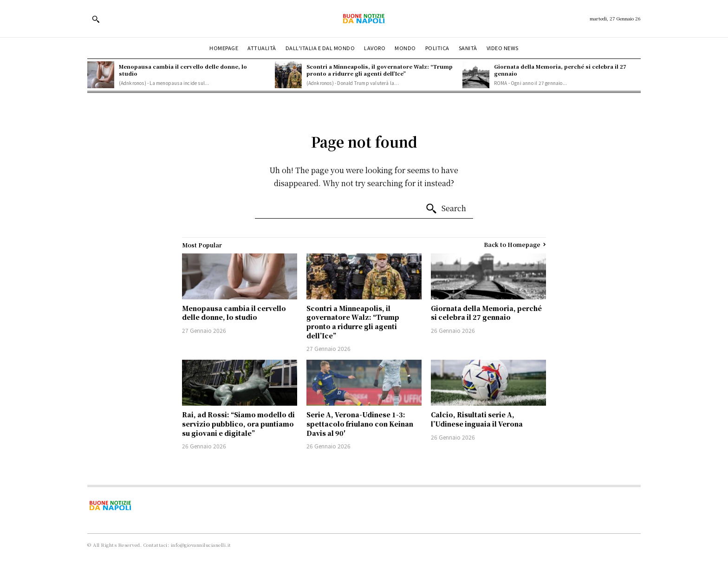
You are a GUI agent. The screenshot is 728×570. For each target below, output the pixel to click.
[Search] (446, 209)
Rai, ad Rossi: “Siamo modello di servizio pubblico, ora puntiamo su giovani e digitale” (238, 424)
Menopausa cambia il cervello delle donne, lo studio (183, 70)
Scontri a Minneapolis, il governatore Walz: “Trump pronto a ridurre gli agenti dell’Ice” (380, 70)
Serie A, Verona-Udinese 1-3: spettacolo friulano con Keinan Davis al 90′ (360, 424)
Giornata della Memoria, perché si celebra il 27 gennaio (560, 70)
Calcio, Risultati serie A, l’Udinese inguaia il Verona (477, 419)
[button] (96, 19)
